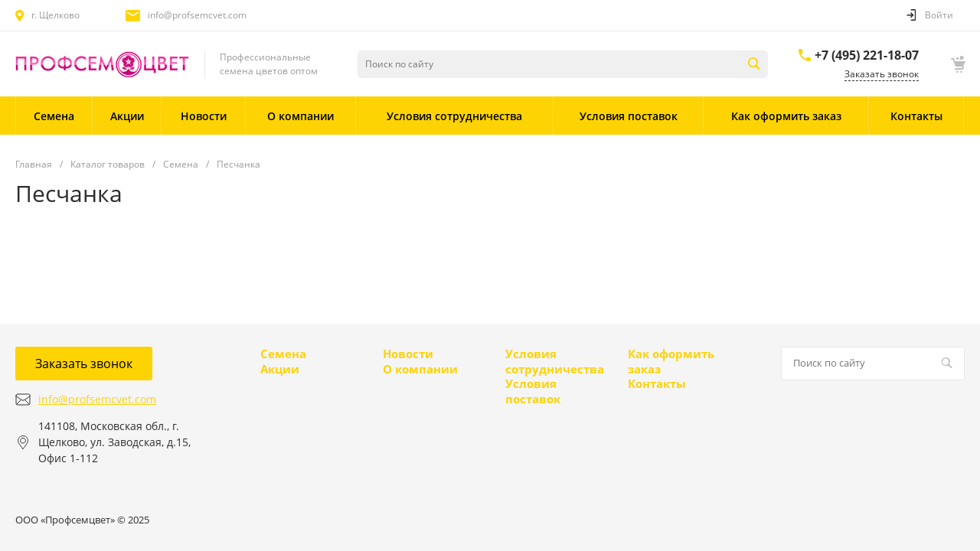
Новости (408, 354)
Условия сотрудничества (555, 361)
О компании (420, 369)
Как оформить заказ (671, 361)
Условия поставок (533, 391)
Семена (283, 354)
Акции (280, 369)
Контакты (657, 383)
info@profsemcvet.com (197, 15)
